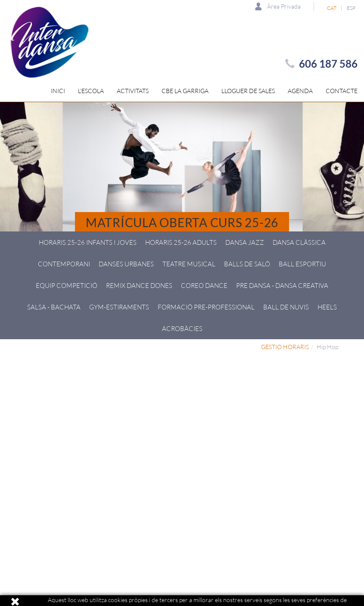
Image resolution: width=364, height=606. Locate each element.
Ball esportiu (302, 264)
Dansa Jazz (245, 242)
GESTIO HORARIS (285, 347)
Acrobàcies (182, 328)
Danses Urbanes (126, 264)
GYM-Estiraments (119, 307)
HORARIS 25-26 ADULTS (181, 242)
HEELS (327, 307)
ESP (351, 8)
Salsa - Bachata (54, 307)
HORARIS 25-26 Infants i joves (88, 242)
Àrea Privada (278, 6)
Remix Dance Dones (139, 285)
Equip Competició (67, 285)
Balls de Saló (247, 264)
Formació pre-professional (206, 307)
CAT (332, 8)
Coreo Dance (204, 285)
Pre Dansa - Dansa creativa (282, 285)
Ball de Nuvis (286, 307)
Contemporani (64, 264)
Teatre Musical (189, 264)
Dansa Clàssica (299, 242)
